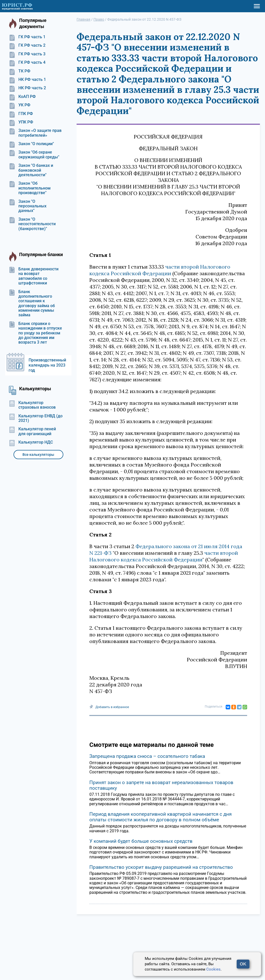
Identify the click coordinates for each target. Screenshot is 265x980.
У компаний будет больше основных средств (141, 841)
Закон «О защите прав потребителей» (35, 133)
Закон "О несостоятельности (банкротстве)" (32, 224)
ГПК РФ (21, 114)
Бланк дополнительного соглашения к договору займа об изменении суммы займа (32, 304)
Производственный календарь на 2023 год (47, 365)
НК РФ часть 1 (27, 80)
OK (243, 964)
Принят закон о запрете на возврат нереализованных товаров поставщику (161, 785)
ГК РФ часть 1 (27, 37)
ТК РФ (20, 71)
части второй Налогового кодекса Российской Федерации (160, 270)
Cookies (213, 969)
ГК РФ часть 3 (27, 54)
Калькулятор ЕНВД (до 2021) (36, 418)
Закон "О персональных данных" (28, 206)
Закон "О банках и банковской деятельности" (31, 170)
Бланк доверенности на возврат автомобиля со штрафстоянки (34, 276)
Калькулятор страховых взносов (32, 405)
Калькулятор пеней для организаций (32, 431)
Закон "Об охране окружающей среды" (34, 155)
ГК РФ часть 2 (27, 45)
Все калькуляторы (38, 455)
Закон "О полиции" (31, 144)
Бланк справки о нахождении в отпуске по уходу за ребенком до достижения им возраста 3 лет (35, 333)
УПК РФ (21, 122)
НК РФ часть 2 (27, 88)
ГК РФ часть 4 (27, 62)
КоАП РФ (22, 97)
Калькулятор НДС (31, 442)
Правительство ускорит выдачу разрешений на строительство (161, 867)
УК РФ (20, 105)
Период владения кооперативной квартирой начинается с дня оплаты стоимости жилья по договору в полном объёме (160, 817)
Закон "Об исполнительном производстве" (30, 188)
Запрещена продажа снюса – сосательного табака (147, 756)
